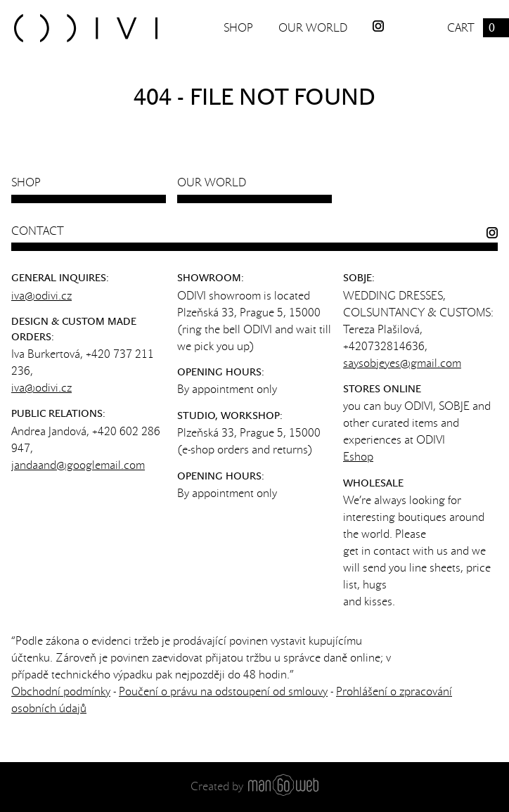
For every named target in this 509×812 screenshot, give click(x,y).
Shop (238, 28)
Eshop (358, 457)
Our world (313, 28)
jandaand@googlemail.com (78, 465)
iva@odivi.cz (41, 296)
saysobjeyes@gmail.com (402, 363)
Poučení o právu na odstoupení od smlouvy (223, 691)
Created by (254, 786)
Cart (478, 28)
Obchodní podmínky (61, 691)
